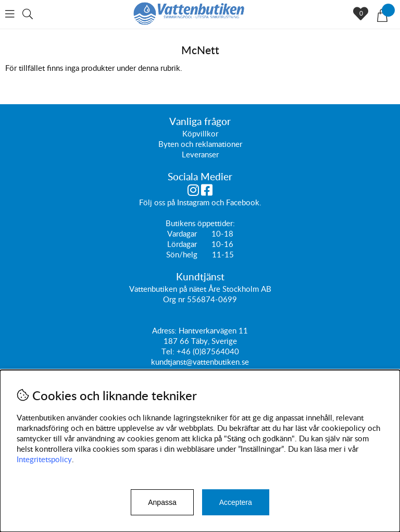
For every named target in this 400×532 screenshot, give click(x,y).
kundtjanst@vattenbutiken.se (200, 362)
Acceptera (236, 502)
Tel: (169, 351)
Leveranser (200, 154)
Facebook (243, 202)
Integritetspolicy (44, 459)
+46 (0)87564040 (208, 351)
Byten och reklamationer (200, 144)
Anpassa (162, 502)
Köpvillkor (200, 133)
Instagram (193, 202)
